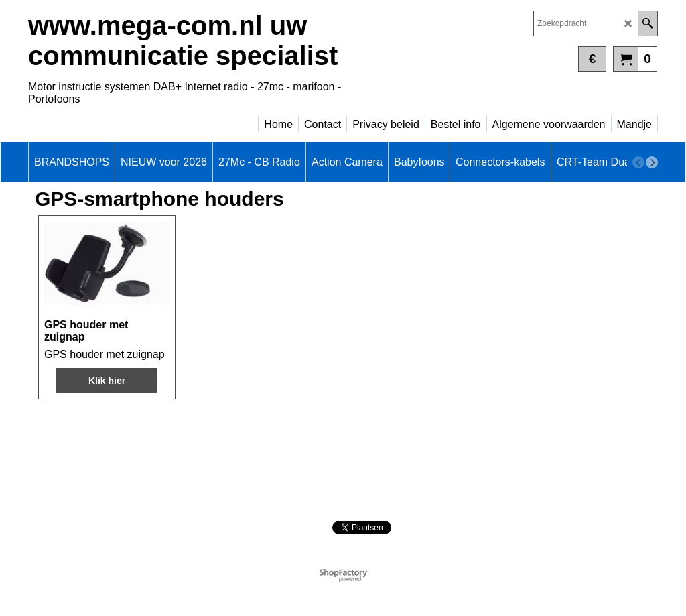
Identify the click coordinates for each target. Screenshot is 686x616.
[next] (652, 162)
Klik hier (107, 381)
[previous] (638, 162)
